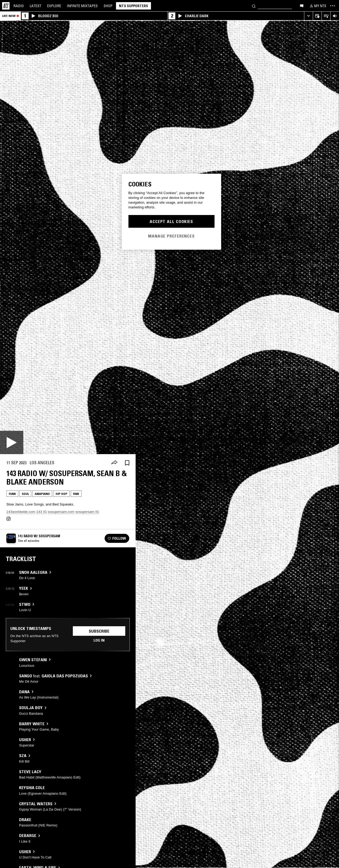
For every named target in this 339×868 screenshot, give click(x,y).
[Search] (254, 6)
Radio (19, 6)
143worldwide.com (21, 512)
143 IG (42, 512)
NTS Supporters (133, 6)
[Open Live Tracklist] (326, 16)
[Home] (6, 6)
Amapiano (42, 494)
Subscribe (99, 631)
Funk (12, 494)
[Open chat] (302, 6)
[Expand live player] (308, 16)
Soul (25, 494)
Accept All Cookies (171, 221)
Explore (54, 6)
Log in (99, 640)
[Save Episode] (127, 463)
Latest (35, 6)
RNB (76, 494)
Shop (108, 6)
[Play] (12, 442)
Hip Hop (61, 494)
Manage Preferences (171, 236)
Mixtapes (82, 6)
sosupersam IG (87, 512)
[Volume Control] (335, 16)
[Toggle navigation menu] (333, 6)
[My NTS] (318, 6)
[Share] (114, 463)
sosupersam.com (61, 512)
